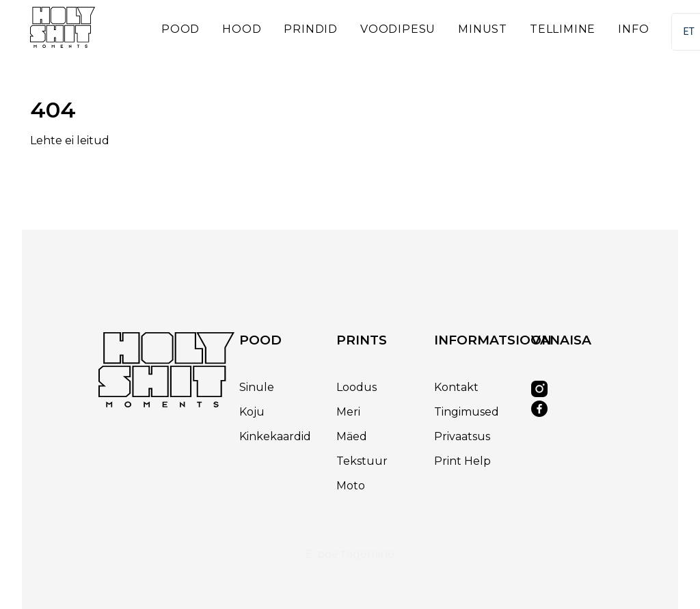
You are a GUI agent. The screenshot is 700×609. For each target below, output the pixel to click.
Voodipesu (398, 29)
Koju (252, 412)
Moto (351, 486)
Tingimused (467, 412)
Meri (348, 412)
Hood (242, 29)
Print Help (462, 461)
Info (633, 29)
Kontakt (456, 387)
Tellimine (563, 29)
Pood (180, 29)
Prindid (311, 29)
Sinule (257, 387)
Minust (483, 29)
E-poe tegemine (350, 554)
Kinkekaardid (275, 436)
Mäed (352, 436)
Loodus (356, 387)
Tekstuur (362, 461)
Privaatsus (462, 436)
